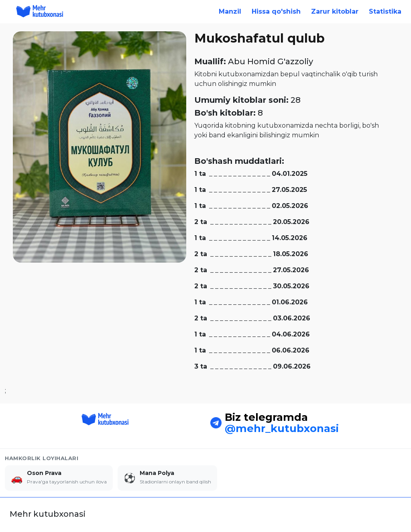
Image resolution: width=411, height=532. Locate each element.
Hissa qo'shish (276, 11)
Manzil (230, 11)
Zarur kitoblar (335, 11)
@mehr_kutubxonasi (282, 423)
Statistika (385, 11)
